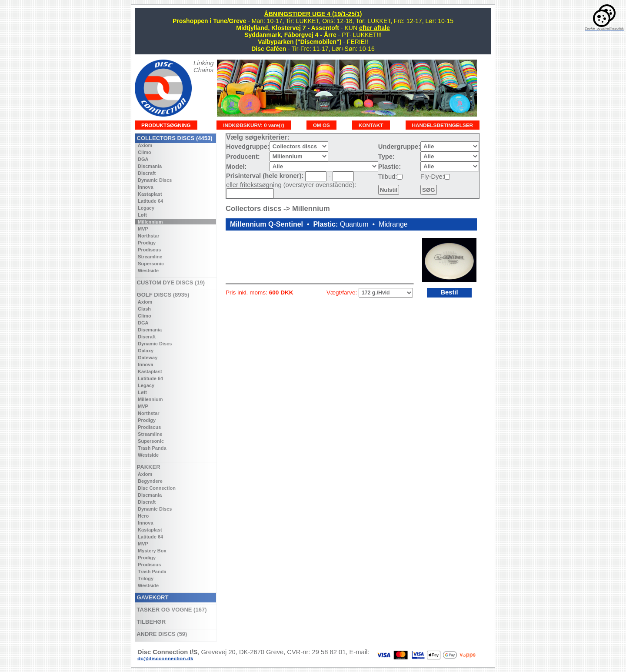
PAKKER (148, 467)
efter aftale (375, 28)
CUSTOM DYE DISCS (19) (170, 283)
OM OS (321, 125)
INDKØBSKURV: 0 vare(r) (253, 125)
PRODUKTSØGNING (166, 125)
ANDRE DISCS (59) (161, 634)
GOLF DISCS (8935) (162, 295)
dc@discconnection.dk (165, 658)
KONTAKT (371, 125)
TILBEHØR (150, 622)
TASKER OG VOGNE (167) (171, 610)
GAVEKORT (152, 597)
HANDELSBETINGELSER (443, 125)
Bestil (449, 292)
